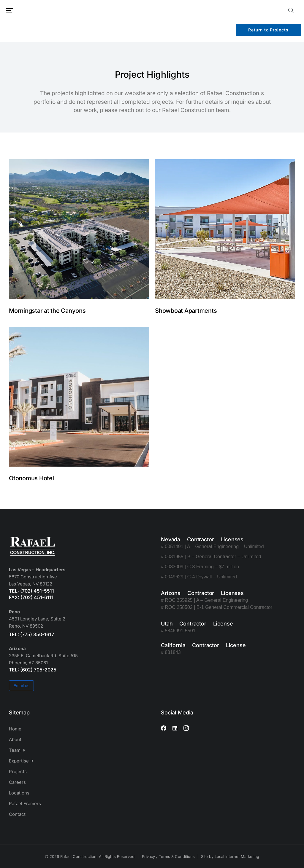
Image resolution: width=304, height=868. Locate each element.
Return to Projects (268, 30)
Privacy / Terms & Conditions (168, 856)
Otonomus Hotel (31, 478)
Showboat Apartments (186, 311)
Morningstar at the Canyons (47, 311)
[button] (9, 10)
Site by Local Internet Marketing (230, 856)
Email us (21, 686)
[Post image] (79, 229)
